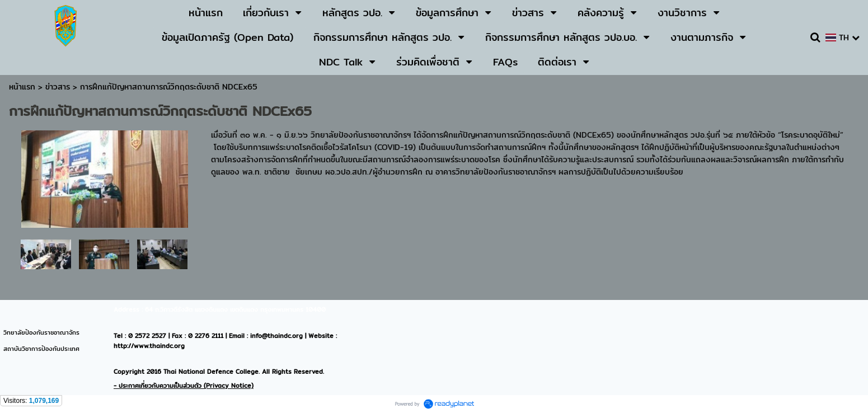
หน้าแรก (22, 87)
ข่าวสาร (59, 87)
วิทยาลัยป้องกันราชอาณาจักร (41, 332)
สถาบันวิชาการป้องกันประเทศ (41, 349)
